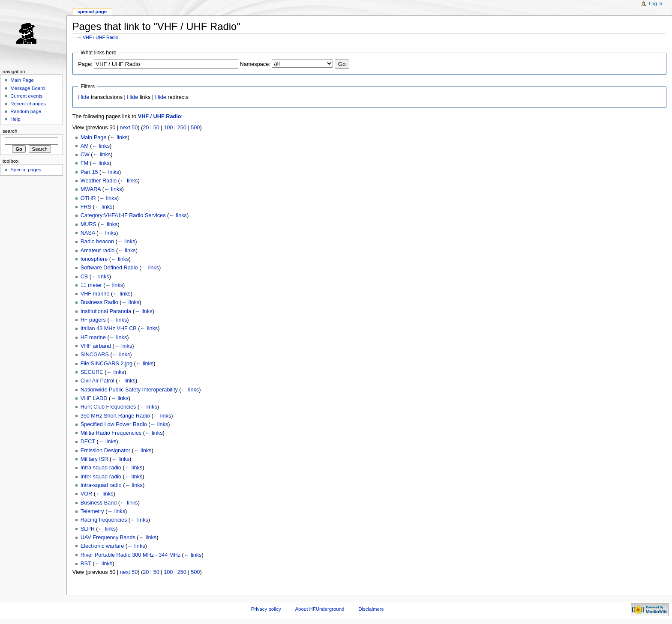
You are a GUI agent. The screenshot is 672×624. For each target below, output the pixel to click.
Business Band (99, 503)
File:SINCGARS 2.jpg (106, 364)
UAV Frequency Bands (108, 537)
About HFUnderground (320, 609)
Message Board (27, 88)
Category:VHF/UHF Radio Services (123, 215)
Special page (92, 12)
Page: (85, 64)
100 (168, 128)
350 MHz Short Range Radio (115, 416)
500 (195, 128)
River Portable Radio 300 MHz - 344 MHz (130, 555)
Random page (26, 111)
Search (10, 131)
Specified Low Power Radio (114, 424)
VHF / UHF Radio (100, 37)
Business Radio (99, 302)
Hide (84, 97)
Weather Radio (99, 181)
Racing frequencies (104, 520)
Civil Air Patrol (97, 381)
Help (15, 119)
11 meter (91, 285)
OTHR (88, 198)
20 (146, 128)
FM (84, 163)
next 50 (129, 128)
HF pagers (93, 320)
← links (119, 137)
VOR (87, 494)
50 (156, 128)
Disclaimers (371, 609)
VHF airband (96, 346)
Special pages (26, 170)
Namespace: (255, 64)
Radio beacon (97, 242)
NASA (88, 233)
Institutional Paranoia (106, 311)
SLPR (88, 529)
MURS (88, 224)
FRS (86, 207)
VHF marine (95, 294)
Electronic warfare (102, 546)
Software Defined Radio (109, 268)
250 (182, 128)
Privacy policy (266, 609)
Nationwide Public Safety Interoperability (129, 390)
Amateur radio (98, 251)
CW (85, 155)
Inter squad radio (101, 477)
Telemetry (92, 511)
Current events (26, 96)
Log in (655, 3)
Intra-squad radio (101, 485)
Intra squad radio (101, 468)
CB (84, 277)
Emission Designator (105, 451)
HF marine (93, 337)
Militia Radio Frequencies (111, 433)
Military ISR (94, 459)
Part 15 (89, 172)
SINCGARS (95, 355)
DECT (88, 442)
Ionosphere (94, 259)
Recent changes (28, 104)
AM (85, 146)
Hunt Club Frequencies (108, 407)
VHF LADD (94, 398)
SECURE (92, 372)
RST (86, 564)
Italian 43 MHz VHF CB (109, 328)
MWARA (91, 189)
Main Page (94, 137)
